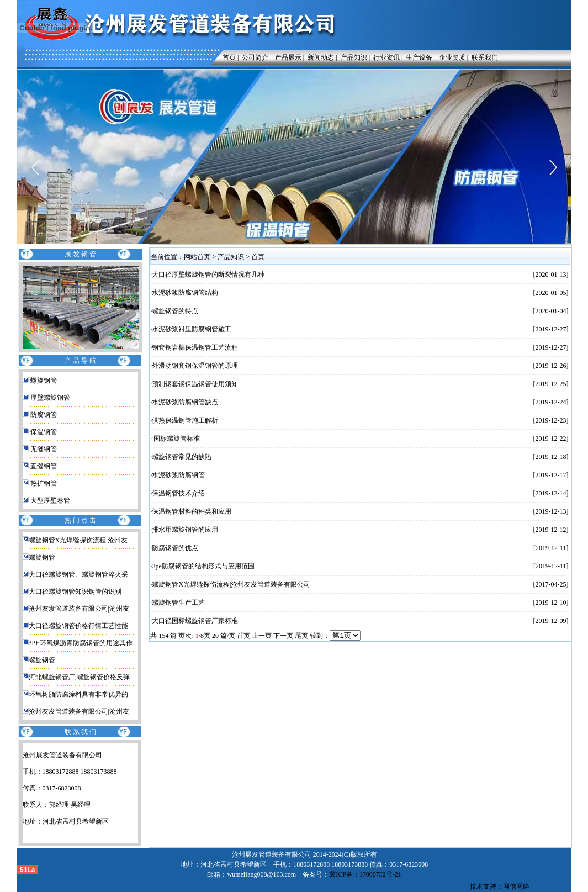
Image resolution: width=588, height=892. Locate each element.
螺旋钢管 (44, 381)
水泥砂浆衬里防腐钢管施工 (192, 329)
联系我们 (485, 57)
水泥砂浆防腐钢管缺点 (185, 402)
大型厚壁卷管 (50, 500)
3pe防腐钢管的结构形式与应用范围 (203, 566)
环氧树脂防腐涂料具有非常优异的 (78, 694)
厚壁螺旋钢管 (50, 398)
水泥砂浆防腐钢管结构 (185, 293)
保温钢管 (44, 432)
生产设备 (419, 57)
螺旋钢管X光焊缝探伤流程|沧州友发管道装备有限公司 (231, 584)
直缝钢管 (44, 466)
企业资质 (452, 57)
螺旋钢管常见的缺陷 (182, 457)
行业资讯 (386, 57)
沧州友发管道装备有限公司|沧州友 (79, 609)
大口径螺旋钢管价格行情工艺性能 (78, 626)
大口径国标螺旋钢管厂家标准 (195, 621)
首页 (227, 57)
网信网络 (516, 886)
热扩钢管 (44, 483)
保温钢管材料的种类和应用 (192, 511)
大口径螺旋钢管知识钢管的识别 (75, 592)
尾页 (301, 636)
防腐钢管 (44, 415)
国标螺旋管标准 (176, 439)
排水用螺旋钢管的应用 (185, 530)
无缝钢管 (44, 449)
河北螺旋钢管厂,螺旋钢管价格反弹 (79, 677)
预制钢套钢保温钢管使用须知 (195, 384)
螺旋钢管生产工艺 (178, 603)
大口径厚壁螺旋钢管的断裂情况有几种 (208, 275)
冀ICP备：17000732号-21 (365, 874)
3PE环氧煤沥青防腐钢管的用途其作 (81, 643)
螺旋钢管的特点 (175, 311)
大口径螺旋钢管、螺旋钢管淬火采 (78, 574)
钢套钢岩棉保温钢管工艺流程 (195, 347)
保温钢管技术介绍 (178, 493)
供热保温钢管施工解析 (185, 420)
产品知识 (354, 57)
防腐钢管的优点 (175, 548)
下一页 (283, 636)
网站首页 (197, 257)
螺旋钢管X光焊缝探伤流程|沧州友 (78, 540)
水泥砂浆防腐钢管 (178, 475)
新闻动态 (321, 57)
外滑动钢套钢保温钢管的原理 (195, 366)
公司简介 (255, 57)
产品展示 (288, 57)
